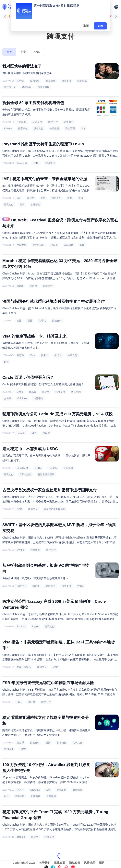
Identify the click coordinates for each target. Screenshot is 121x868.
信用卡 (44, 355)
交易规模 (68, 468)
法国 (19, 321)
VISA (56, 667)
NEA (34, 433)
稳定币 (31, 198)
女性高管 (35, 796)
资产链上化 (10, 87)
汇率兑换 (77, 743)
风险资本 (51, 586)
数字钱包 (23, 128)
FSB (19, 702)
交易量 (7, 398)
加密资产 (56, 198)
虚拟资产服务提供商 (54, 509)
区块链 (20, 81)
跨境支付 (66, 81)
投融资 (46, 433)
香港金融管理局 (46, 474)
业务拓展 (51, 796)
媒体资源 (60, 863)
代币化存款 (26, 474)
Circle (20, 392)
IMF (19, 198)
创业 (6, 796)
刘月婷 (20, 790)
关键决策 (20, 796)
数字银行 (62, 743)
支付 (43, 198)
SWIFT (20, 550)
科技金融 (51, 81)
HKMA (23, 749)
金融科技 (69, 245)
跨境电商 (54, 128)
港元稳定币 (23, 468)
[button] (116, 7)
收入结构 (76, 392)
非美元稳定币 (24, 667)
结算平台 (38, 398)
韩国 (30, 321)
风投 (6, 362)
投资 (48, 790)
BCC (19, 509)
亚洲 (48, 743)
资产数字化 (38, 245)
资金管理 (70, 128)
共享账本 (35, 550)
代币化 (42, 321)
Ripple (35, 627)
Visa (32, 355)
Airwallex (35, 790)
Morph (20, 286)
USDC (32, 392)
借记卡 (58, 355)
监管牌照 (69, 122)
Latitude (21, 433)
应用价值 (35, 81)
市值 (81, 198)
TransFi (21, 837)
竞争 (22, 205)
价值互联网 (44, 87)
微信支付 (39, 128)
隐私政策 (75, 863)
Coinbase (22, 398)
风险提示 (90, 863)
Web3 (80, 586)
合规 (82, 245)
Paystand (22, 163)
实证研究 (35, 205)
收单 (83, 128)
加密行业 (21, 586)
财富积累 (77, 790)
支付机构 (21, 122)
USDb (36, 163)
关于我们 (45, 863)
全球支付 (37, 122)
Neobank (9, 749)
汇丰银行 (53, 468)
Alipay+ (8, 128)
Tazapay (21, 627)
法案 (70, 198)
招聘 (102, 863)
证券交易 (82, 81)
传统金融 (27, 87)
